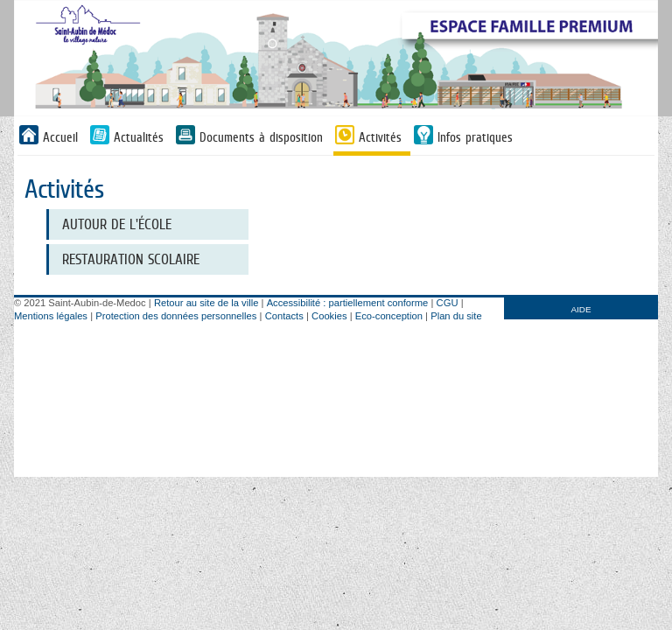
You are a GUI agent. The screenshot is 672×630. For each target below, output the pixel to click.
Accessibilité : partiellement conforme (348, 303)
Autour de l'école (117, 224)
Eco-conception (389, 316)
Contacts (284, 316)
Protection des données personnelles (176, 316)
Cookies (329, 316)
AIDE (581, 309)
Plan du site (456, 316)
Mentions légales (51, 316)
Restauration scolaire (131, 259)
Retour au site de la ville (206, 303)
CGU (448, 303)
